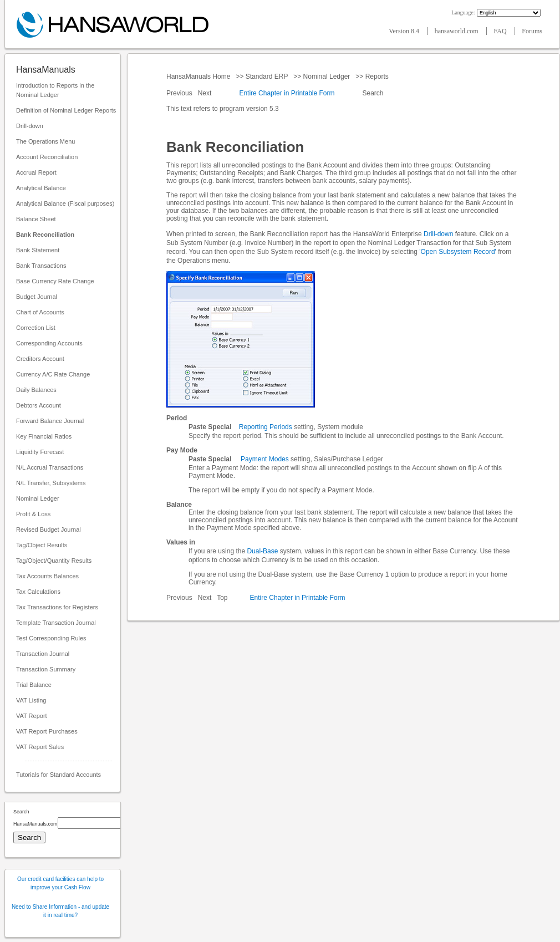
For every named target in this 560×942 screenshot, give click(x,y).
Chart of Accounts (40, 312)
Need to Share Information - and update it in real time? (60, 911)
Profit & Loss (33, 514)
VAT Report (32, 716)
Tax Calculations (38, 592)
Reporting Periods (266, 427)
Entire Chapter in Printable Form (287, 93)
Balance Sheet (36, 219)
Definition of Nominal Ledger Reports (66, 110)
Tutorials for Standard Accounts (58, 775)
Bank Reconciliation (45, 235)
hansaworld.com (457, 31)
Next (206, 93)
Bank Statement (38, 250)
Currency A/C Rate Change (53, 374)
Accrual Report (36, 172)
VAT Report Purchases (47, 731)
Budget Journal (37, 297)
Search (373, 93)
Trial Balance (34, 685)
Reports (377, 77)
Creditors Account (40, 359)
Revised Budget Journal (49, 529)
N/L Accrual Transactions (50, 467)
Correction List (36, 328)
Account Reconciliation (47, 157)
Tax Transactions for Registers (57, 607)
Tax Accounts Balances (47, 576)
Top (222, 598)
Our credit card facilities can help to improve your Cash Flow (60, 883)
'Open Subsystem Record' (458, 252)
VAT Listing (31, 700)
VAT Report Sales (40, 747)
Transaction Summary (46, 669)
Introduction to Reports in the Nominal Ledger (55, 90)
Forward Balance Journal (50, 421)
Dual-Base (262, 551)
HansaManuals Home (199, 77)
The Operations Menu (45, 141)
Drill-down (30, 126)
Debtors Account (39, 405)
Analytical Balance (41, 188)
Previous (180, 93)
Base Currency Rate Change (55, 281)
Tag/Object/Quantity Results (54, 561)
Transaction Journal (43, 654)
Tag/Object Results (42, 545)
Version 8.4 (405, 31)
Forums (532, 31)
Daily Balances (36, 390)
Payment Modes (265, 459)
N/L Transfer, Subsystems (51, 483)
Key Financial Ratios (44, 436)
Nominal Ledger (38, 498)
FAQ (501, 31)
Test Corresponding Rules (51, 638)
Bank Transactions (41, 266)
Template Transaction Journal (56, 623)
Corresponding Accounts (49, 343)
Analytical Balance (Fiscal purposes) (65, 203)
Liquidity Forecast (40, 452)
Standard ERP (266, 77)
